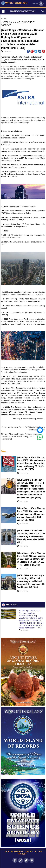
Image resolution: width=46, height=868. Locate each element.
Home (4, 19)
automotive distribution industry (15, 436)
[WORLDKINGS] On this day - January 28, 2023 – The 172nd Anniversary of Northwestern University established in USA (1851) (31, 536)
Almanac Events (16, 434)
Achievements (31, 434)
